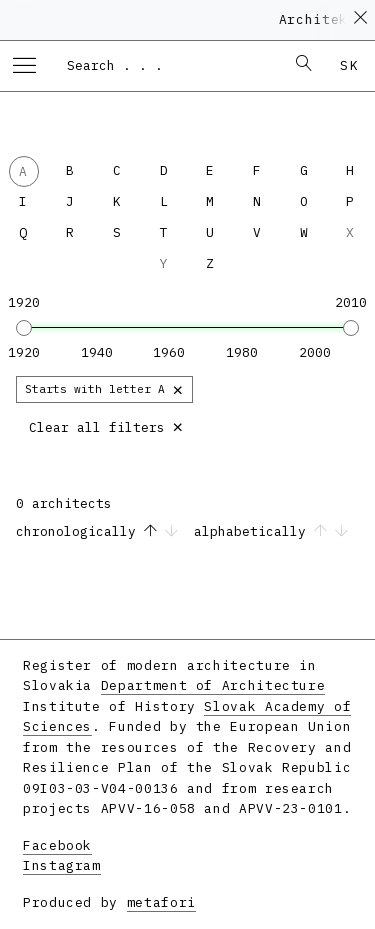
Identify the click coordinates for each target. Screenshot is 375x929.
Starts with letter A (104, 388)
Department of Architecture (213, 685)
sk (349, 65)
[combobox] (166, 65)
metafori (161, 902)
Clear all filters (106, 425)
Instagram (62, 865)
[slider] (24, 328)
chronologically (101, 531)
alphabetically (271, 531)
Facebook (57, 845)
